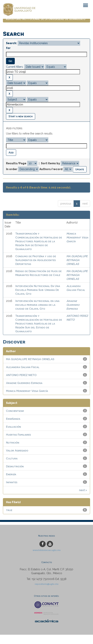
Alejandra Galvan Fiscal (23, 367)
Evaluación (13, 427)
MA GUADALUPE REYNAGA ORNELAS (77, 260)
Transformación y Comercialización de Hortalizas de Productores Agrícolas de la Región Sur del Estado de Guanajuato (39, 323)
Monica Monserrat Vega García (77, 237)
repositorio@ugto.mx (47, 584)
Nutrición (13, 442)
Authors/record (51, 169)
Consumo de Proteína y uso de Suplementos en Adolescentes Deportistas (36, 260)
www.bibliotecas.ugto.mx (47, 550)
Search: (11, 43)
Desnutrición (15, 466)
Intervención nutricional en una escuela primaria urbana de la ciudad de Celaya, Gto (37, 305)
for (8, 48)
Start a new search (21, 116)
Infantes (12, 482)
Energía (11, 474)
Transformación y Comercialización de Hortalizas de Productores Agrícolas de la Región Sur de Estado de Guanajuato (39, 241)
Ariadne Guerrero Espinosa (73, 305)
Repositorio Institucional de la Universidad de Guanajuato (46, 19)
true (9, 510)
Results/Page (16, 163)
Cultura (12, 458)
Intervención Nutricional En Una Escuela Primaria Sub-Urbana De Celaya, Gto (38, 290)
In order (12, 169)
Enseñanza (13, 419)
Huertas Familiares (18, 435)
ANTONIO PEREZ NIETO (21, 375)
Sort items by (50, 163)
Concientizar (15, 411)
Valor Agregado (17, 450)
